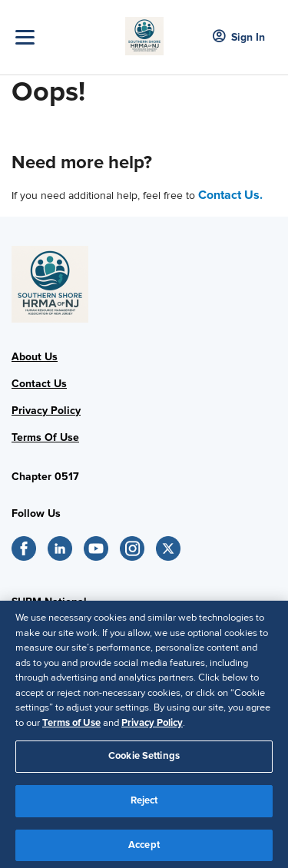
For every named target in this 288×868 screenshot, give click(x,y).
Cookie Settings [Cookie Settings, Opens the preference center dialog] (144, 760)
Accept (144, 848)
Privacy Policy (46, 411)
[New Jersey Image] (144, 31)
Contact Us (39, 384)
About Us (35, 357)
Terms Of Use (45, 437)
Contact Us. (230, 195)
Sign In (239, 37)
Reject (144, 803)
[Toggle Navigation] (66, 37)
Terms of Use (71, 726)
